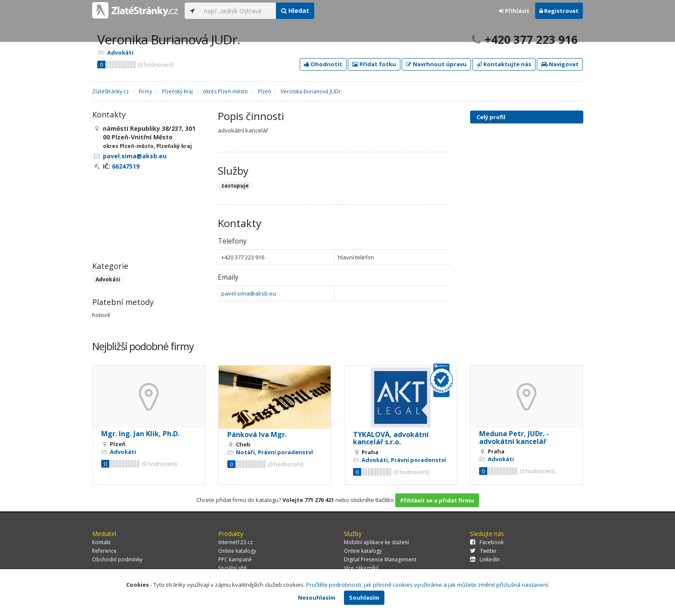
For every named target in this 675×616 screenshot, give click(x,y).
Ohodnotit (323, 64)
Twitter (483, 551)
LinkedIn (485, 559)
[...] (238, 11)
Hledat (295, 11)
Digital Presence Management (380, 559)
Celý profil (491, 117)
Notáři (245, 452)
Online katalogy (237, 551)
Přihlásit (514, 11)
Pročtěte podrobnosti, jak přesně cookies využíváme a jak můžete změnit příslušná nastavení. (428, 585)
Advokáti (120, 52)
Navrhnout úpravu (436, 64)
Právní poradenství (285, 452)
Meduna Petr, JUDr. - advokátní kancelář (514, 437)
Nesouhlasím (317, 598)
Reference (104, 551)
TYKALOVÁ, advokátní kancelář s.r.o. (391, 438)
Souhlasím (364, 598)
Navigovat (560, 64)
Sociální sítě (232, 568)
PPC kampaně (235, 559)
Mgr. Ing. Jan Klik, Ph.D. (140, 434)
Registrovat (559, 11)
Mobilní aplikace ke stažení (376, 542)
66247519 (126, 166)
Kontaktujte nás (504, 64)
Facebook (487, 542)
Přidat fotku (374, 64)
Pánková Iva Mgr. (257, 434)
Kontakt (101, 542)
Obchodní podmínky (117, 559)
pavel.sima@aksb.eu (249, 293)
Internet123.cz (235, 542)
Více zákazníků (361, 568)
